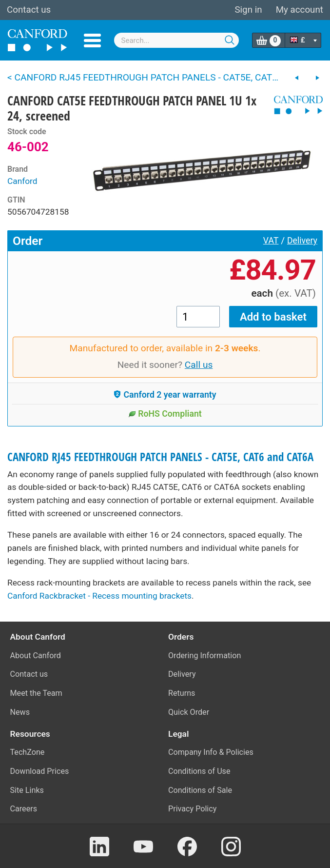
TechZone (28, 752)
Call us (199, 365)
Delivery (302, 241)
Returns (182, 693)
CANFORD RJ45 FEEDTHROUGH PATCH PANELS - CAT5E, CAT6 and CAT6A (160, 457)
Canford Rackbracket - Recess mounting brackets (99, 596)
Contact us (29, 10)
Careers (24, 809)
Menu (92, 40)
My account (300, 10)
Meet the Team (36, 693)
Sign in (248, 10)
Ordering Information (204, 656)
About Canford (36, 656)
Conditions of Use (199, 771)
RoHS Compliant (165, 414)
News (20, 712)
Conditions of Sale (200, 790)
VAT (271, 241)
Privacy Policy (192, 809)
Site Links (27, 790)
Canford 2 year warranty (165, 395)
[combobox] (176, 40)
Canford (22, 181)
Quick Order (189, 712)
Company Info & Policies (211, 752)
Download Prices (40, 771)
